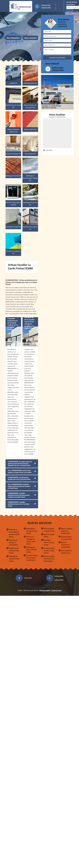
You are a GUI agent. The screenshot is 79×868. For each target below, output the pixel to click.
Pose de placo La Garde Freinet (66, 552)
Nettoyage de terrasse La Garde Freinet (32, 531)
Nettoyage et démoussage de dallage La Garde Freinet (14, 533)
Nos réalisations (13, 38)
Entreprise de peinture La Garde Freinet (13, 542)
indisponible (46, 5)
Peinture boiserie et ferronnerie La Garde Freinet (49, 559)
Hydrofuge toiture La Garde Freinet (49, 542)
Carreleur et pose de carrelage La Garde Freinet (32, 558)
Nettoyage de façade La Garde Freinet (14, 559)
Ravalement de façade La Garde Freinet (14, 551)
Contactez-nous (56, 590)
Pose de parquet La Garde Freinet (49, 530)
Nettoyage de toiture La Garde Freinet (32, 550)
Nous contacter (30, 38)
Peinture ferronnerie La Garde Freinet (66, 545)
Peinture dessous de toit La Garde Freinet (49, 551)
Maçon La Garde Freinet (49, 536)
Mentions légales (45, 590)
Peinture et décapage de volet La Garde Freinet (31, 540)
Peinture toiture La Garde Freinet (66, 538)
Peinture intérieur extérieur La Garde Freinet (67, 531)
